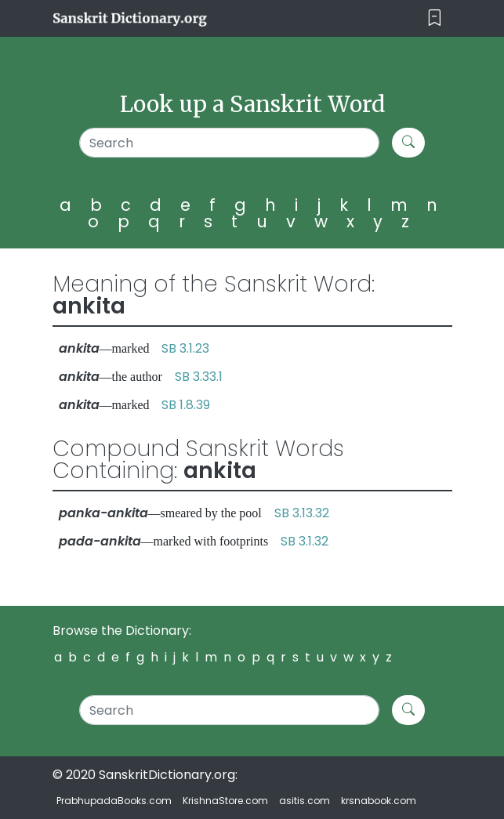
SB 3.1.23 (185, 348)
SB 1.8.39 (186, 405)
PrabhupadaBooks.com (114, 801)
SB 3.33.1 (199, 377)
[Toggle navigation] (435, 18)
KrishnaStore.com (225, 801)
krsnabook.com (379, 801)
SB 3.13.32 (302, 513)
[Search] (229, 143)
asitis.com (305, 801)
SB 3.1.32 (305, 541)
